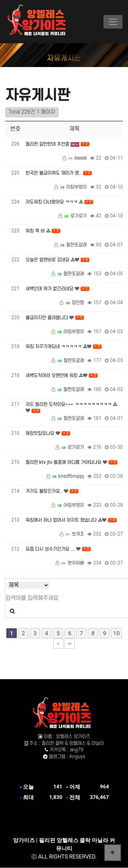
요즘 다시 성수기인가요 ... (51, 549)
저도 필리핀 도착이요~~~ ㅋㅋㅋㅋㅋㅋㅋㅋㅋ (69, 404)
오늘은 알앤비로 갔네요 (48, 260)
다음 (58, 643)
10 (116, 633)
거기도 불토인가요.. (45, 491)
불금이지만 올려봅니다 (47, 318)
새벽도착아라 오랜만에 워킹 (52, 375)
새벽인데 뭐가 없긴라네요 (50, 289)
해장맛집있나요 (41, 433)
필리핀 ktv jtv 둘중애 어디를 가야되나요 (64, 462)
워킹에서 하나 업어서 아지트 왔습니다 (62, 520)
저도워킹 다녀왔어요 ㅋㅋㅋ (52, 202)
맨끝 (70, 643)
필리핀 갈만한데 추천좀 (48, 144)
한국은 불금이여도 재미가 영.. (54, 173)
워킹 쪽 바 (36, 231)
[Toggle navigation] (113, 22)
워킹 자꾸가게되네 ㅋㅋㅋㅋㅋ (54, 347)
